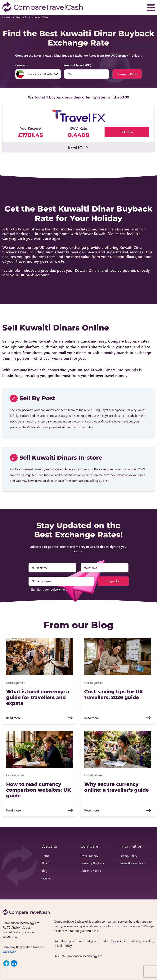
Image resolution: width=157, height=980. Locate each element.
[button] (78, 129)
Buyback (21, 17)
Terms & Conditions (133, 863)
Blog (44, 871)
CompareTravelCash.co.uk (71, 921)
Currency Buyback (92, 863)
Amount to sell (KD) (78, 65)
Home (6, 17)
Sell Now (127, 132)
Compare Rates (127, 74)
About (45, 863)
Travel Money (89, 856)
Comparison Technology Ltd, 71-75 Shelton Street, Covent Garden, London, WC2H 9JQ (21, 930)
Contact (46, 878)
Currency (22, 65)
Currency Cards (91, 871)
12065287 (9, 951)
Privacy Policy (128, 856)
